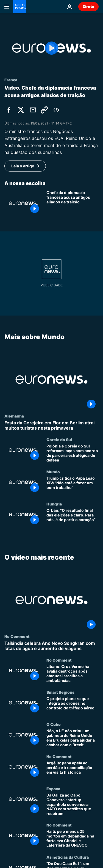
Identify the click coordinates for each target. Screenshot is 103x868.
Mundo (53, 472)
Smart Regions (60, 692)
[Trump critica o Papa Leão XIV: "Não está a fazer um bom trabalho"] (73, 486)
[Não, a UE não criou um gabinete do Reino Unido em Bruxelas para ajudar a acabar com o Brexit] (73, 738)
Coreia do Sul (59, 440)
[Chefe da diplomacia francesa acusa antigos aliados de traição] (73, 203)
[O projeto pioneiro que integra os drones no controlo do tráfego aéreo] (73, 706)
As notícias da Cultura (68, 857)
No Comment (17, 637)
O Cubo (54, 725)
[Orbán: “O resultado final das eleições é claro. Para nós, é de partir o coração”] (73, 518)
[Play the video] (51, 48)
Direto (88, 6)
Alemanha (14, 416)
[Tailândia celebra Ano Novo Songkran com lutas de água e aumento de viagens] (51, 646)
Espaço (53, 789)
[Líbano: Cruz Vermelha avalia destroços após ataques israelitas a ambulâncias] (73, 674)
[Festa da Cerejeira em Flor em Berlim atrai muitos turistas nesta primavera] (51, 425)
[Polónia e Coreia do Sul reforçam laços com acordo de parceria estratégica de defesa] (73, 454)
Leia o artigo (23, 166)
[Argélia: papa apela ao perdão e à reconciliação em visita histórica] (73, 771)
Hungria (54, 504)
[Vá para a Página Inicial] (20, 7)
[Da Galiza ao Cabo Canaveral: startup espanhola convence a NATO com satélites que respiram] (73, 805)
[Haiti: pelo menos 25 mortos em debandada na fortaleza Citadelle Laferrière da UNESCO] (73, 839)
